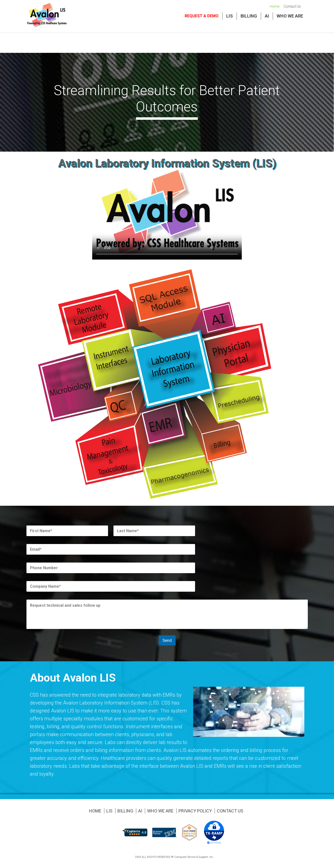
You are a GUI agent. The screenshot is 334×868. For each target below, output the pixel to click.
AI (267, 16)
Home (275, 6)
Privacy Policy (195, 811)
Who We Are (290, 16)
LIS (230, 16)
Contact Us (292, 6)
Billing (249, 16)
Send (167, 640)
